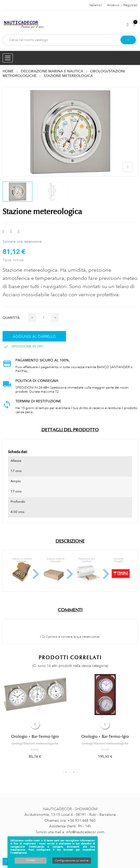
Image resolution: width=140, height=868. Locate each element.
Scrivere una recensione (22, 241)
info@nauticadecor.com (85, 832)
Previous (66, 772)
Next (74, 772)
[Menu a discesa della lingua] (96, 5)
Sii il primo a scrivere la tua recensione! (70, 637)
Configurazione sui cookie (72, 861)
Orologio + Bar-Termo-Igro (35, 737)
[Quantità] (44, 318)
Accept (31, 860)
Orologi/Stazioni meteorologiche (35, 743)
